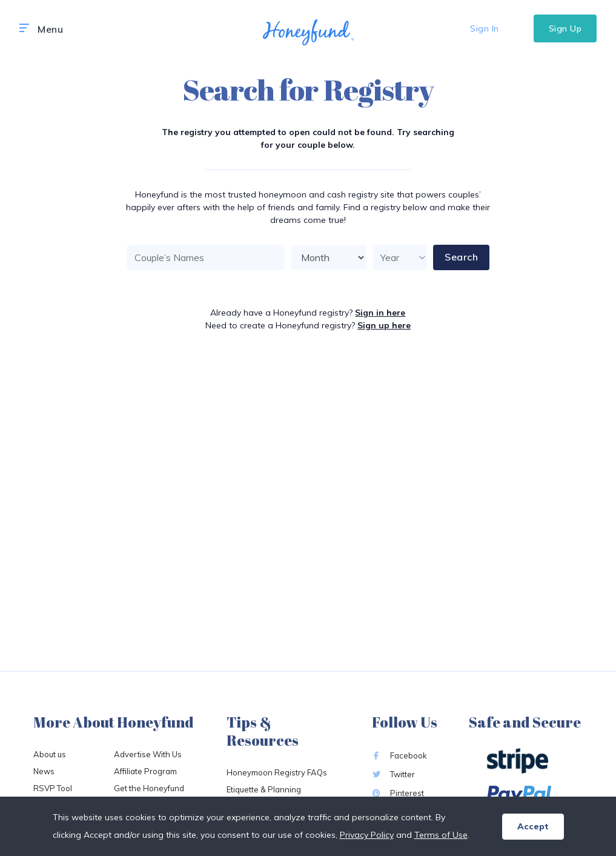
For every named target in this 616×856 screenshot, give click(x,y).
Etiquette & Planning (264, 789)
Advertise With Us (148, 754)
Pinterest (398, 793)
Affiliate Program (145, 771)
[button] (24, 28)
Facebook (399, 755)
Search (461, 257)
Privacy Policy (367, 835)
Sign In (485, 28)
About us (50, 754)
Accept (533, 826)
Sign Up (565, 28)
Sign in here (380, 313)
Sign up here (384, 325)
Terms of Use (441, 835)
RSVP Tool (53, 788)
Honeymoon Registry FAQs (277, 772)
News (44, 771)
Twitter (393, 774)
